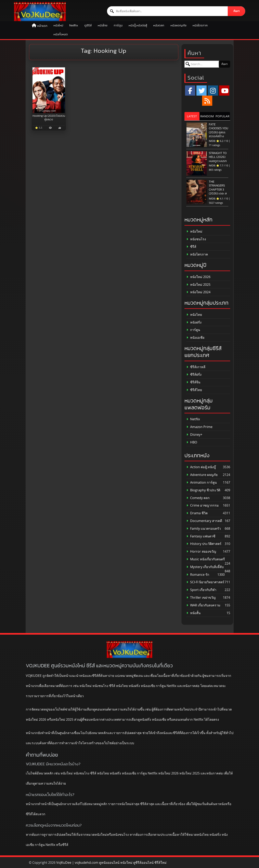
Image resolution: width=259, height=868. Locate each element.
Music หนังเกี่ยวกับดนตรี (206, 559)
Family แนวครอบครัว (204, 529)
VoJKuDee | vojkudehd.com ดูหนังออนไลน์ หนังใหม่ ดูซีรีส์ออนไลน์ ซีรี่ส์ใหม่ (111, 863)
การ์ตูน (118, 25)
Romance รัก (198, 575)
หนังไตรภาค (200, 25)
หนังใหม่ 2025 (198, 285)
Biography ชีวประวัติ (203, 490)
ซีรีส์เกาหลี (196, 367)
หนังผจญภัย (178, 25)
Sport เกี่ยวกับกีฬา (201, 590)
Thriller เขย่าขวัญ (201, 598)
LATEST (192, 116)
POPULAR (222, 116)
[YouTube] (224, 91)
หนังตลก (159, 25)
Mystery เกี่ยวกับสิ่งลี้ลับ (205, 567)
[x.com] (202, 91)
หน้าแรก (42, 26)
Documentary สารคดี (204, 521)
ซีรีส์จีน (193, 382)
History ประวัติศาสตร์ (204, 544)
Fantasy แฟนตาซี (201, 536)
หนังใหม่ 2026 (198, 277)
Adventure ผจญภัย (202, 475)
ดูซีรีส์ (88, 25)
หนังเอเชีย (195, 338)
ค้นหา (237, 11)
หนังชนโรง (196, 239)
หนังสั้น (193, 613)
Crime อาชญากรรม (203, 505)
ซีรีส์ (191, 247)
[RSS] (207, 101)
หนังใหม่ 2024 (198, 292)
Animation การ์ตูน (202, 483)
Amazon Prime (199, 427)
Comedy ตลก (198, 498)
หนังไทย (103, 25)
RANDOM (207, 116)
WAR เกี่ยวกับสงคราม (203, 605)
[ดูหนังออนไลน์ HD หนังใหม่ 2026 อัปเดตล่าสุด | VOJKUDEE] (40, 12)
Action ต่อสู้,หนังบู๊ (201, 467)
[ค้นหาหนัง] (167, 11)
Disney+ (194, 435)
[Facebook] (190, 91)
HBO (192, 442)
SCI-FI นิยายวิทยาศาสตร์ (205, 582)
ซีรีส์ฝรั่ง (194, 375)
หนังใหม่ (58, 25)
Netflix (74, 25)
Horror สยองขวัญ (201, 552)
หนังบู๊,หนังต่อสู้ (138, 25)
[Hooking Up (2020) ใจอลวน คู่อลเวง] (49, 90)
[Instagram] (213, 91)
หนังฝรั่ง (194, 322)
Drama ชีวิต (197, 513)
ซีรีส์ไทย (194, 390)
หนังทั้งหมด (61, 34)
